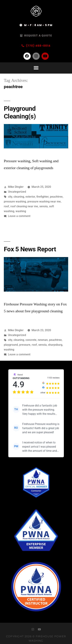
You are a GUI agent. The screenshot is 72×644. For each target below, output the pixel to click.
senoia (44, 206)
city (10, 197)
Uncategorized (17, 192)
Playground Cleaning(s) (20, 112)
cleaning (19, 197)
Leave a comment (19, 216)
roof (6, 206)
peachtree (56, 197)
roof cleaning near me (24, 206)
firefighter (43, 197)
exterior (30, 197)
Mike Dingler (16, 187)
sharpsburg (55, 345)
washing (21, 211)
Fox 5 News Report (30, 249)
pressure (25, 345)
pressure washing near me (44, 202)
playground (11, 345)
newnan (43, 340)
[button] (36, 68)
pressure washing (15, 202)
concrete (31, 340)
